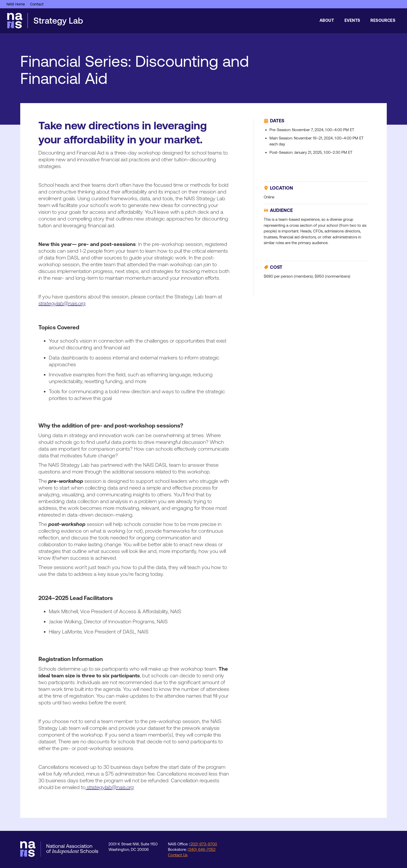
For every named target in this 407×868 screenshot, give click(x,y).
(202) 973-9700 (203, 844)
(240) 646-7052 (202, 849)
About (327, 20)
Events (352, 20)
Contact (37, 4)
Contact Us (178, 855)
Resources (383, 20)
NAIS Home (16, 4)
